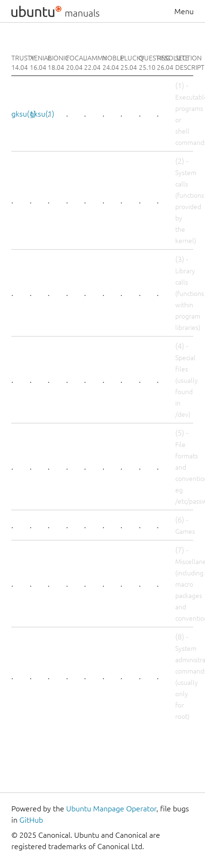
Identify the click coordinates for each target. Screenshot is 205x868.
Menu (184, 11)
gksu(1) (24, 114)
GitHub (31, 820)
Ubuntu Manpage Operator (111, 809)
